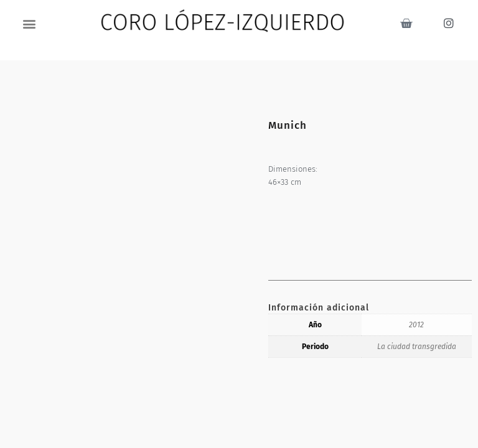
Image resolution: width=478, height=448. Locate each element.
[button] (30, 23)
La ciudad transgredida (417, 347)
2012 (416, 325)
